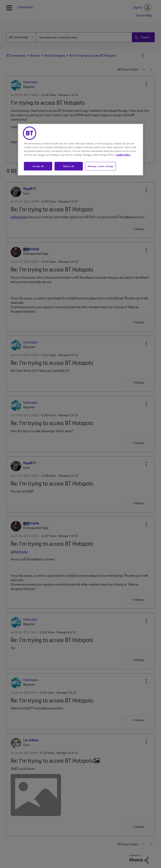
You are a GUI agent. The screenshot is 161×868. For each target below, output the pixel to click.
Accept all (38, 166)
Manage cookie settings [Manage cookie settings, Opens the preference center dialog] (101, 166)
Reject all (69, 166)
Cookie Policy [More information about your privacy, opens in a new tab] (123, 155)
